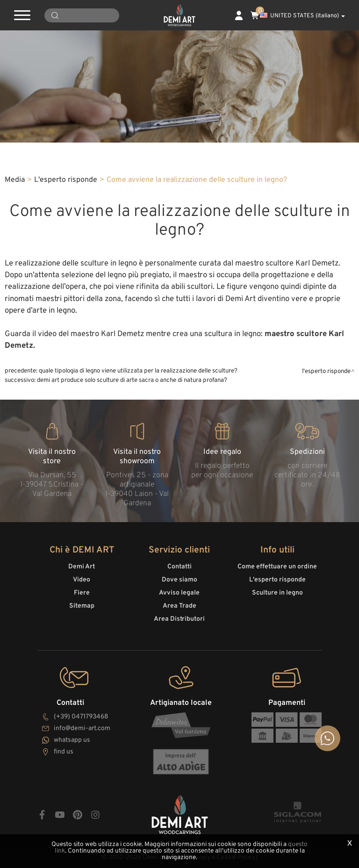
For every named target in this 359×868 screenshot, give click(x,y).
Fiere (82, 593)
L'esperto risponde (66, 180)
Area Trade (179, 606)
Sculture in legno (277, 593)
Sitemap (82, 606)
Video (82, 580)
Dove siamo (179, 580)
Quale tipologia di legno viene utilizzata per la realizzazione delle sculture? (138, 371)
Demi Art (82, 567)
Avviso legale (179, 593)
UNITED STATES (302, 16)
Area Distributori (179, 619)
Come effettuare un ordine (277, 567)
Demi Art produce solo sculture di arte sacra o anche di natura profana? (132, 380)
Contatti (179, 567)
